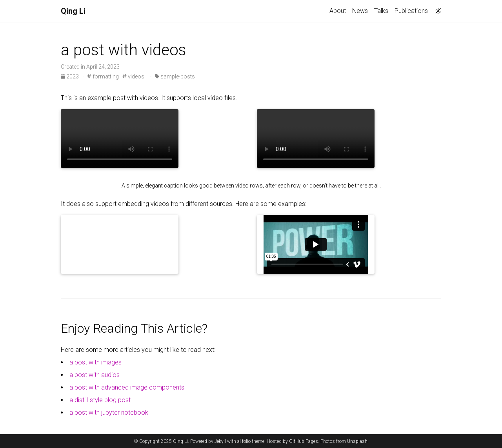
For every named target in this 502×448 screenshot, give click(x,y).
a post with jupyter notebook (109, 412)
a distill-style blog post (100, 400)
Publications (411, 11)
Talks (381, 11)
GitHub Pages (304, 441)
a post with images (95, 362)
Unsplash (357, 441)
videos (133, 76)
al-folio (244, 441)
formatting (103, 76)
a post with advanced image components (127, 387)
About (338, 11)
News (360, 11)
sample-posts (175, 76)
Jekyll (220, 441)
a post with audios (95, 375)
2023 (70, 76)
